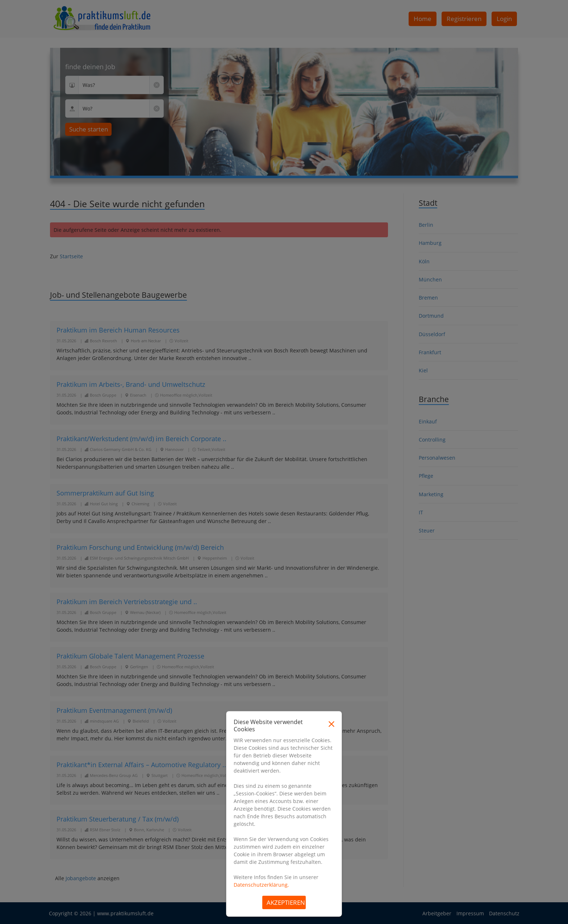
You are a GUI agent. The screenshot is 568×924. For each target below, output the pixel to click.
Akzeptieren (286, 902)
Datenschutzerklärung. (261, 885)
